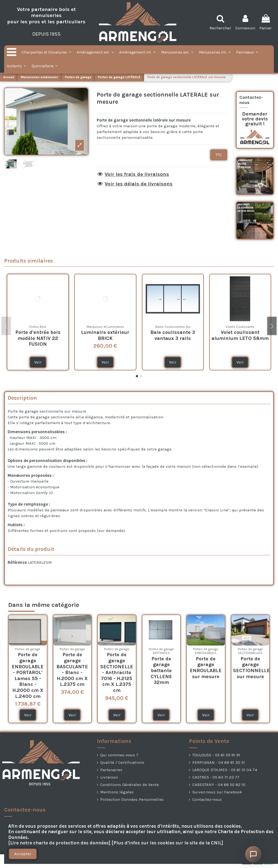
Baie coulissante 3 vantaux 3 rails (173, 335)
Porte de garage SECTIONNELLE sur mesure (251, 668)
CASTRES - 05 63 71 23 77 (216, 777)
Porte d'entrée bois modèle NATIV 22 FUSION (38, 338)
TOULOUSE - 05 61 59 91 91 (216, 755)
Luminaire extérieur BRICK (105, 335)
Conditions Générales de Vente (130, 785)
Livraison (109, 777)
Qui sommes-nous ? (119, 755)
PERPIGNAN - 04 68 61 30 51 (219, 762)
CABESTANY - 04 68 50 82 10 (219, 785)
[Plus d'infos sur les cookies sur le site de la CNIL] (167, 843)
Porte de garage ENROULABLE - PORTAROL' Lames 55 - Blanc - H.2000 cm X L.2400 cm (28, 675)
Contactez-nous (207, 799)
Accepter (23, 854)
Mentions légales (117, 792)
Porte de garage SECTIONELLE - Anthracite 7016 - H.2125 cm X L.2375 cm (117, 672)
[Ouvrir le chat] (253, 854)
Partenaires (111, 770)
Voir (38, 362)
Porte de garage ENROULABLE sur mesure (206, 668)
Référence (17, 562)
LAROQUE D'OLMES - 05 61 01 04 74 (225, 770)
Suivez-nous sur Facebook (217, 792)
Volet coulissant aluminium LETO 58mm (240, 335)
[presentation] (14, 864)
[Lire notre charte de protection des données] (59, 843)
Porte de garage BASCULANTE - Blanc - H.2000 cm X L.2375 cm (72, 669)
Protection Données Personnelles (132, 799)
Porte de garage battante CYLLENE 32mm (161, 670)
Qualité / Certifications (122, 762)
